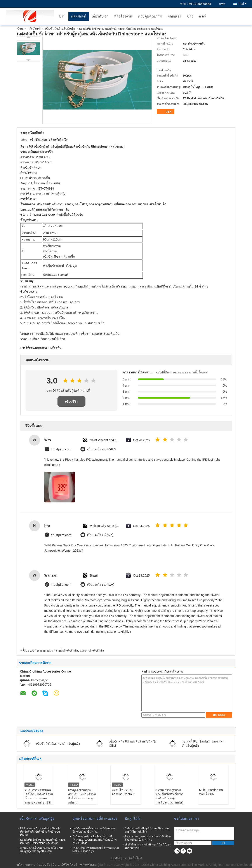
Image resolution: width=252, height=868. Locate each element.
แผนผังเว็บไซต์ (132, 858)
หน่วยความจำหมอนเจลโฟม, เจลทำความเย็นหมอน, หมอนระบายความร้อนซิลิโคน (39, 798)
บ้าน (62, 16)
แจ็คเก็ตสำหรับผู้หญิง (92, 651)
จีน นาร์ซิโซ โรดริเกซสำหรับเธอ (75, 865)
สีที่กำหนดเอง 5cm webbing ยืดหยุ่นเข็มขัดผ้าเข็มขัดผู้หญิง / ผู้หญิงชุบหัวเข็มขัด (41, 832)
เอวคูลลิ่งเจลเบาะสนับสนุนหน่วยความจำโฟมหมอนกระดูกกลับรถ (82, 796)
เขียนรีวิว (71, 402)
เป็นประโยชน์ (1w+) (101, 585)
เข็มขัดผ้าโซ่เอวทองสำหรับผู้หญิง (58, 744)
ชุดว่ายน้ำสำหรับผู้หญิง (65, 651)
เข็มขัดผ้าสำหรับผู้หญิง (60, 29)
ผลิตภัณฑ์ (79, 16)
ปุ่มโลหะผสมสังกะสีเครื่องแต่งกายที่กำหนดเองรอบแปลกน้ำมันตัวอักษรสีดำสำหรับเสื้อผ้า (95, 840)
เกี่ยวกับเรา (100, 16)
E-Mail (116, 858)
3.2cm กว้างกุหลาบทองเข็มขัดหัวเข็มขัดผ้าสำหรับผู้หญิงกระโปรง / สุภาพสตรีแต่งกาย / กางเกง (169, 798)
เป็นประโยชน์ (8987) (102, 449)
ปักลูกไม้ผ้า (133, 818)
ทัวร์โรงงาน (123, 16)
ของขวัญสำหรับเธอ (39, 651)
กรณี (203, 16)
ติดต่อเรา (174, 16)
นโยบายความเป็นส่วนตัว (34, 865)
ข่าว (190, 16)
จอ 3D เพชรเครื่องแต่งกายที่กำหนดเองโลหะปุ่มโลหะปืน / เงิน (94, 830)
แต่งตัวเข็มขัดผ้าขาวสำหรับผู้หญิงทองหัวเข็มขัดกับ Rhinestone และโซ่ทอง (43, 841)
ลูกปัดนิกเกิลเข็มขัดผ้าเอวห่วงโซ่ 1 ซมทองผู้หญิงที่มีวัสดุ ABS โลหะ (41, 850)
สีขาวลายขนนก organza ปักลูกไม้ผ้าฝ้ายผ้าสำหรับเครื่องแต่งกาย (148, 838)
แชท (222, 4)
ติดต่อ (219, 715)
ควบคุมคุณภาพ (150, 16)
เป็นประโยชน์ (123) (100, 535)
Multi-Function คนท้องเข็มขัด (211, 792)
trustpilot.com (61, 449)
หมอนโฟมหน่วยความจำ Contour (123, 792)
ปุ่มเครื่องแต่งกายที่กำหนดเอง (95, 818)
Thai (242, 4)
